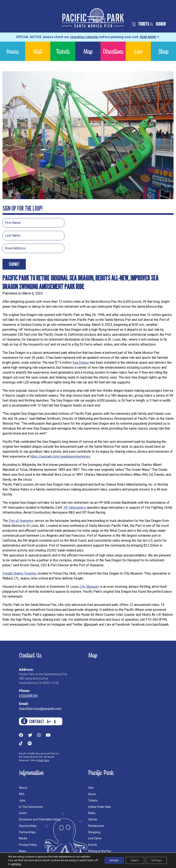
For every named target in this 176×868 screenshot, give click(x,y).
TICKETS (140, 24)
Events (93, 845)
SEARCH (157, 24)
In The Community (31, 807)
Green (23, 813)
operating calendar (84, 37)
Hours (13, 51)
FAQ (22, 794)
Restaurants (96, 826)
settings (27, 864)
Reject (132, 860)
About (23, 788)
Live (138, 51)
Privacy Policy (28, 845)
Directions (113, 51)
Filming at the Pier (100, 851)
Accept (109, 860)
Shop (163, 51)
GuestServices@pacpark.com (40, 709)
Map (88, 51)
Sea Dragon (81, 363)
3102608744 (28, 696)
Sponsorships (28, 826)
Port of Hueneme (21, 521)
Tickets (63, 51)
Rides (92, 813)
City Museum (89, 587)
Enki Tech (44, 760)
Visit (38, 51)
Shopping (94, 832)
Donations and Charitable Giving (40, 819)
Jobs (22, 800)
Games (93, 819)
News (23, 851)
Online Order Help (99, 807)
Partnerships (27, 832)
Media (23, 838)
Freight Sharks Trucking (19, 573)
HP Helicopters (75, 508)
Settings (155, 860)
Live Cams (95, 838)
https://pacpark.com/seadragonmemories (60, 456)
